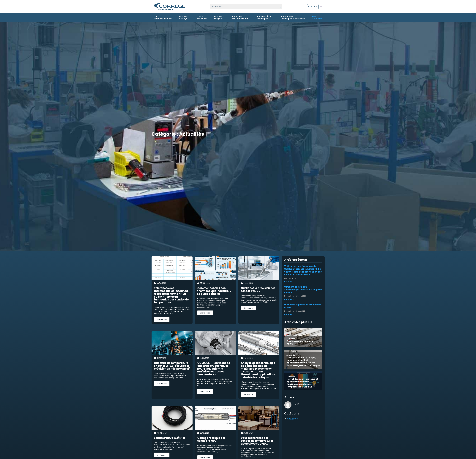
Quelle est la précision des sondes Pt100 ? (303, 306)
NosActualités (317, 17)
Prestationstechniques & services (292, 17)
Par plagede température (240, 17)
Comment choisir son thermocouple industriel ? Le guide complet (303, 290)
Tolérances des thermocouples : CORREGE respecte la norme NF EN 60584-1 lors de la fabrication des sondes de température (303, 270)
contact (313, 7)
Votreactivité (201, 17)
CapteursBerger (219, 17)
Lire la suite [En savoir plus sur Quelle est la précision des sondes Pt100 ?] (289, 315)
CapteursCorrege (184, 17)
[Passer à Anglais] (321, 7)
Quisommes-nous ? (162, 17)
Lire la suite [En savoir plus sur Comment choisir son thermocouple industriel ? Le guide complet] (289, 300)
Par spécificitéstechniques (265, 17)
